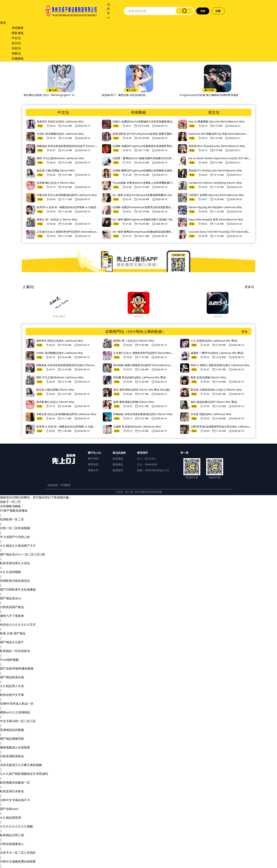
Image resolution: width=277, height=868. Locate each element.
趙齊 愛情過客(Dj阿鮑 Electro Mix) (134, 402)
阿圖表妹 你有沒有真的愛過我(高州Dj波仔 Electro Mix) (68, 146)
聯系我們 (93, 464)
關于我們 (93, 458)
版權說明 (118, 470)
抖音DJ (16, 48)
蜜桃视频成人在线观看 (15, 747)
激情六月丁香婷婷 (12, 616)
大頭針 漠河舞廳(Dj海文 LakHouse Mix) (60, 134)
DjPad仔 (220, 316)
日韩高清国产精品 (12, 607)
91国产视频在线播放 (14, 510)
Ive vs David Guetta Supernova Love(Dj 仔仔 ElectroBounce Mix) (220, 158)
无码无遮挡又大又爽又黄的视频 (21, 765)
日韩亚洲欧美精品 (12, 756)
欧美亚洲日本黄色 (12, 791)
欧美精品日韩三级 (12, 835)
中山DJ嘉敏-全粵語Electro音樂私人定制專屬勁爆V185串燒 (144, 183)
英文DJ (16, 43)
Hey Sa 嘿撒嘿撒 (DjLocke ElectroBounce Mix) (217, 121)
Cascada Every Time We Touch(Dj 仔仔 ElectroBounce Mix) (220, 232)
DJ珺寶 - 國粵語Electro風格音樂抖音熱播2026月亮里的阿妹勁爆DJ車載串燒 (144, 158)
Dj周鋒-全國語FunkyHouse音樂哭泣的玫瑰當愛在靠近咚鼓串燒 (144, 207)
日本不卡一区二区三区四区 (18, 853)
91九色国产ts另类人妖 (15, 537)
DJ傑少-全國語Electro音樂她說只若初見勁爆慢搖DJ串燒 (144, 121)
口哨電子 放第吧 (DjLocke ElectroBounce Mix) (216, 195)
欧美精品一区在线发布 (15, 651)
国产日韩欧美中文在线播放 (18, 589)
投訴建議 (118, 458)
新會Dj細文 (141, 316)
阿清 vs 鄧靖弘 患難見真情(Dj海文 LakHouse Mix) (220, 365)
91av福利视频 (9, 660)
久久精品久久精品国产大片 (18, 546)
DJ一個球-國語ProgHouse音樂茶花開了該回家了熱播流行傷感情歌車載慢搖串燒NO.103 (144, 219)
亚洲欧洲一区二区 (12, 519)
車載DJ (16, 53)
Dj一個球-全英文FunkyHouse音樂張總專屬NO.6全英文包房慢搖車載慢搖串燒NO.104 (144, 195)
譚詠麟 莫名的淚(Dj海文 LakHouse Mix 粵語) (140, 377)
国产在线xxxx (9, 809)
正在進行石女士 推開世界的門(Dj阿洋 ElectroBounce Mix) (68, 232)
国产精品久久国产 (12, 642)
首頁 (3, 23)
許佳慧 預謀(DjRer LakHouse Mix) (211, 414)
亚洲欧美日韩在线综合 (15, 581)
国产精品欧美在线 (12, 677)
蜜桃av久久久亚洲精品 (15, 712)
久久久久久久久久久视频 (16, 826)
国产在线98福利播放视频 (17, 668)
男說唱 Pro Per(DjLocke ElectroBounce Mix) (215, 170)
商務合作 (93, 470)
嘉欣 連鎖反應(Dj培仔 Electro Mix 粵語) (214, 402)
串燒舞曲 (18, 28)
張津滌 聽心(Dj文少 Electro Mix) (56, 183)
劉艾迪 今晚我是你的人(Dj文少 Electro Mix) (216, 390)
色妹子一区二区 (10, 502)
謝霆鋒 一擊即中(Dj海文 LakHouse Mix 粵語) (217, 353)
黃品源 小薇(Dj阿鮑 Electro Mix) (56, 170)
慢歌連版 (18, 33)
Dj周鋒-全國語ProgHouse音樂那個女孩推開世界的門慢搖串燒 (144, 146)
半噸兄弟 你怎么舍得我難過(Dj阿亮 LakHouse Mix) (67, 195)
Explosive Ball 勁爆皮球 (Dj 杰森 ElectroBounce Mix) (220, 134)
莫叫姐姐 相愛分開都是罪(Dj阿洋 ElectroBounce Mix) (144, 365)
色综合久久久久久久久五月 (18, 625)
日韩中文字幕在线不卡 (15, 800)
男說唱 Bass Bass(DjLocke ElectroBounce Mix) (217, 146)
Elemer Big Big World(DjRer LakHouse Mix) (215, 207)
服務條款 (118, 464)
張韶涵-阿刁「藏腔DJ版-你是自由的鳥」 (205, 95)
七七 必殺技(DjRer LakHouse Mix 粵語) (214, 341)
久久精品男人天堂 (12, 686)
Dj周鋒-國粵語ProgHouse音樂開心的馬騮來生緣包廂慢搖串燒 (144, 170)
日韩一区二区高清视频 (15, 528)
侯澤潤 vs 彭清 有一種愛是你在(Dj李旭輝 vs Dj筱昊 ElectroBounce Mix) (68, 207)
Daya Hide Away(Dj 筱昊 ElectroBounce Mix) (216, 219)
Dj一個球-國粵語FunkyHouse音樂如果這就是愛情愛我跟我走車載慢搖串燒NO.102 (144, 232)
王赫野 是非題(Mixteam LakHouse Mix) (137, 427)
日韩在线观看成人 (12, 844)
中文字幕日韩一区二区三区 (18, 721)
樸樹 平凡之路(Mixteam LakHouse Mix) (60, 158)
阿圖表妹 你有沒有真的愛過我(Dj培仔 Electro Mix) (143, 414)
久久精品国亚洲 (10, 818)
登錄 (203, 11)
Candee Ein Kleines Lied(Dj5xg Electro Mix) (215, 183)
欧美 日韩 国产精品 (13, 633)
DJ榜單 (108, 11)
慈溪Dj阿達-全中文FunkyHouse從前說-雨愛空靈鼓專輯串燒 (144, 134)
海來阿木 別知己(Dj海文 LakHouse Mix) (60, 121)
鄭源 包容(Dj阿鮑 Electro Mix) (208, 377)
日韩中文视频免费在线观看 (18, 861)
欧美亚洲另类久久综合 (15, 563)
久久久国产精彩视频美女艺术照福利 (24, 774)
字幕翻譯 (66, 485)
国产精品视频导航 (12, 739)
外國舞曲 (18, 58)
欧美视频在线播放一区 (15, 782)
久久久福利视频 (10, 572)
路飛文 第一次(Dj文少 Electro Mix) (57, 219)
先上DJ (129, 492)
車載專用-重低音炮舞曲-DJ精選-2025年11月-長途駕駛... (58, 95)
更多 (245, 332)
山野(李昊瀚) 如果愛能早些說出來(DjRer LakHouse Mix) (221, 427)
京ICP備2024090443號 (148, 492)
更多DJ (249, 287)
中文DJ (16, 38)
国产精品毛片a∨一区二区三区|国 (22, 554)
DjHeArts (62, 316)
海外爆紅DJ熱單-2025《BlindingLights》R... (130, 95)
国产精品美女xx (11, 598)
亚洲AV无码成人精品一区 (17, 704)
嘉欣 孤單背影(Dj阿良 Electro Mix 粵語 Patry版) (142, 390)
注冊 (218, 11)
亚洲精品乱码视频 (12, 730)
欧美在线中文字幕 (12, 695)
